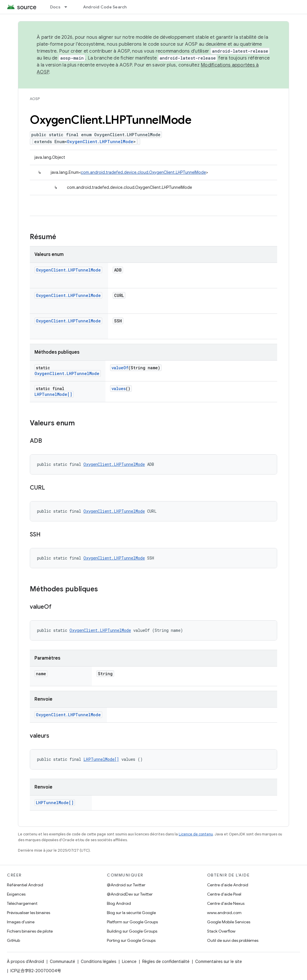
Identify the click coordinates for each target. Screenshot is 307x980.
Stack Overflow (221, 931)
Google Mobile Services (229, 922)
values (119, 389)
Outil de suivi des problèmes (233, 940)
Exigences (16, 894)
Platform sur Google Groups (132, 922)
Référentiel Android (25, 885)
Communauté (62, 961)
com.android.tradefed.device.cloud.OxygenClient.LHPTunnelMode (143, 172)
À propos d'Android (25, 961)
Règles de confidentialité (166, 961)
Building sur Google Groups (132, 931)
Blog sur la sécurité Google (131, 913)
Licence (129, 961)
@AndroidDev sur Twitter (130, 894)
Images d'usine (21, 922)
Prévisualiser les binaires (29, 913)
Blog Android (119, 903)
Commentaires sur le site (219, 961)
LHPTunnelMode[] (53, 394)
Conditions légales (98, 961)
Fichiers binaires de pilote (30, 931)
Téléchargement (22, 903)
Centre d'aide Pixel (224, 894)
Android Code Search (105, 7)
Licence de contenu (196, 834)
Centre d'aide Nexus (226, 903)
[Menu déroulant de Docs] (68, 7)
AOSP (35, 99)
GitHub (13, 940)
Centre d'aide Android (228, 885)
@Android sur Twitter (126, 885)
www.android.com (224, 913)
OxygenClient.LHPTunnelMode (100, 142)
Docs (55, 7)
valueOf (120, 368)
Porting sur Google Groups (131, 940)
